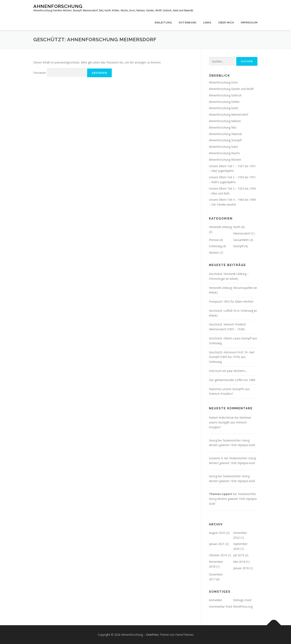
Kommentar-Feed (221, 607)
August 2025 (217, 533)
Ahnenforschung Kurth (224, 108)
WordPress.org (243, 607)
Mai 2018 (239, 562)
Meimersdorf (242, 233)
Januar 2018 (241, 568)
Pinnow (214, 240)
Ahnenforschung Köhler (224, 102)
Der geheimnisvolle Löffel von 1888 (232, 380)
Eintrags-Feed (242, 600)
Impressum (249, 23)
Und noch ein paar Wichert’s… (228, 371)
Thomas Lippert (221, 494)
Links (207, 23)
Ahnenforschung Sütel (223, 147)
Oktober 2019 (218, 555)
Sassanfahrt (241, 240)
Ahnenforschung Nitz (223, 127)
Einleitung (163, 23)
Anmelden (216, 600)
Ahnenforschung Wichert (225, 160)
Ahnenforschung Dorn (223, 82)
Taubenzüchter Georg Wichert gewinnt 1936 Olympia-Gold (233, 499)
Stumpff (238, 246)
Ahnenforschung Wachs (224, 153)
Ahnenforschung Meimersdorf (229, 115)
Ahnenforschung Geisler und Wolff (231, 89)
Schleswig (215, 246)
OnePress (152, 635)
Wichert (214, 253)
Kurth (237, 227)
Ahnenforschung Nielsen (225, 121)
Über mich (226, 23)
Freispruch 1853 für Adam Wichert (231, 301)
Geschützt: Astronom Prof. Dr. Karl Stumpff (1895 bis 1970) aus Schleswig (232, 357)
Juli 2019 (239, 555)
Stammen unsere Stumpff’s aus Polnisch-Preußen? (230, 422)
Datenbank (188, 23)
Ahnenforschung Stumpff (225, 140)
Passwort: (60, 73)
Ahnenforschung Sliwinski (225, 134)
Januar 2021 (217, 544)
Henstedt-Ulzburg (220, 227)
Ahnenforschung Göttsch (225, 95)
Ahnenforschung (58, 6)
